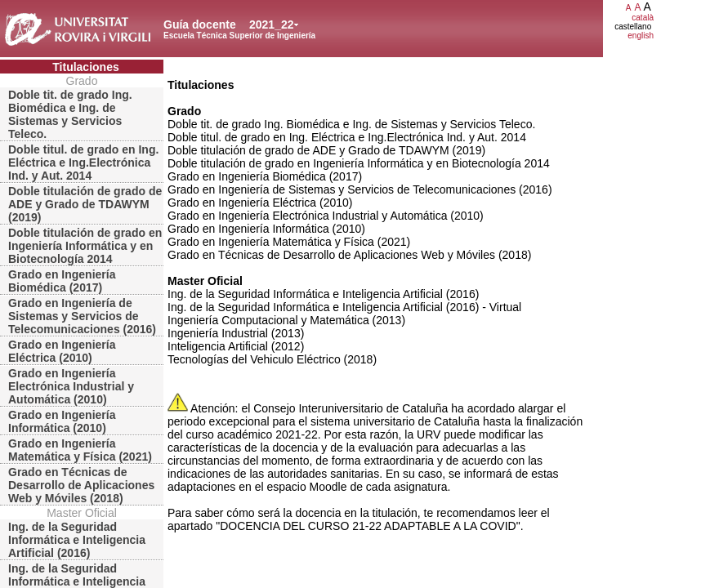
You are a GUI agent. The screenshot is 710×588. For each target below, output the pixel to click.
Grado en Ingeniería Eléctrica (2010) (62, 351)
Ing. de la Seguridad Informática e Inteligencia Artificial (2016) (77, 540)
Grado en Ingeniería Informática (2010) (62, 421)
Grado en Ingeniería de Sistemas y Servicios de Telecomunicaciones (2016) (82, 316)
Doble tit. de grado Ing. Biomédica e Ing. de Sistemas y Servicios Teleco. (70, 114)
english (641, 36)
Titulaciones (85, 67)
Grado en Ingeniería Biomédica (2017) (62, 281)
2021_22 (272, 24)
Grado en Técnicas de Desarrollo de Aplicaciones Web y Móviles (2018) (81, 485)
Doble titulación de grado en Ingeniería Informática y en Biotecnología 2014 (85, 246)
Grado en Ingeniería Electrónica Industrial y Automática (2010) (71, 386)
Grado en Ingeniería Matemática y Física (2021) (80, 450)
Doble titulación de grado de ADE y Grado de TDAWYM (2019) (85, 204)
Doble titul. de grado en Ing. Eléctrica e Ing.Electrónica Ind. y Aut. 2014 (83, 163)
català (643, 18)
